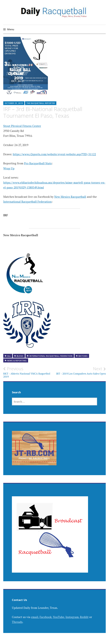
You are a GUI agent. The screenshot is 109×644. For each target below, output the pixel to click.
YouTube (59, 617)
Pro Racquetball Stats (38, 163)
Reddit (84, 617)
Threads (17, 622)
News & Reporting (17, 361)
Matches (83, 356)
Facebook (46, 617)
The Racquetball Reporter (41, 103)
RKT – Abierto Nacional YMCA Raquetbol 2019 (29, 372)
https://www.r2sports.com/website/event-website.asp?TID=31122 (54, 154)
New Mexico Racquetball (70, 197)
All (9, 356)
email (35, 617)
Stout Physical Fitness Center (22, 126)
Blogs (20, 356)
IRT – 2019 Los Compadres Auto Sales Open (80, 371)
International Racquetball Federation (27, 202)
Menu (11, 29)
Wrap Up (9, 168)
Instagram (72, 617)
